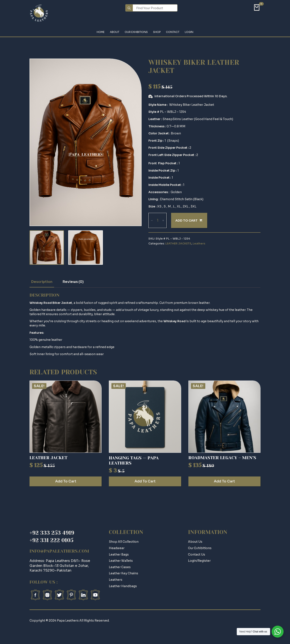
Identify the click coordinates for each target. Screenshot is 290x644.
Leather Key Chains (124, 573)
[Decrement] (152, 221)
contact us (197, 554)
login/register (199, 561)
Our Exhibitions (136, 32)
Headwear (117, 548)
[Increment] (163, 221)
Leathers (199, 244)
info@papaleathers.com (59, 551)
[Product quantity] (158, 220)
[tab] (42, 282)
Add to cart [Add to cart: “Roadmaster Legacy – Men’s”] (224, 481)
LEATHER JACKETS (178, 244)
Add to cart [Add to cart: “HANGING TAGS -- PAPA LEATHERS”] (145, 481)
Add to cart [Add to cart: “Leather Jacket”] (66, 481)
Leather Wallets (121, 561)
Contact (173, 32)
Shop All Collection (124, 542)
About (115, 32)
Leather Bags (119, 554)
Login (189, 32)
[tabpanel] (145, 325)
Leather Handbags (123, 586)
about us (195, 542)
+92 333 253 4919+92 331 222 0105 (52, 537)
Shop (157, 32)
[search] (129, 8)
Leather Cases (120, 567)
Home (101, 32)
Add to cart (186, 221)
